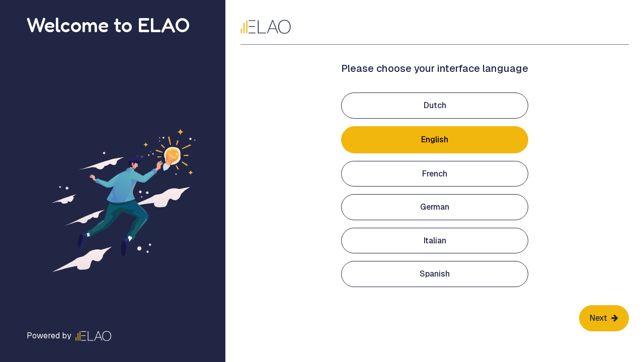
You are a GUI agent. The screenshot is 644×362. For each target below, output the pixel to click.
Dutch (435, 105)
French (435, 174)
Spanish (435, 274)
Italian (435, 241)
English (435, 140)
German (435, 207)
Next (604, 318)
